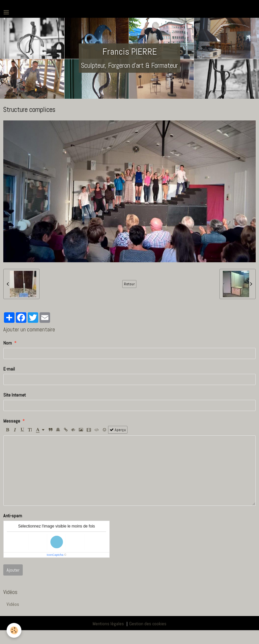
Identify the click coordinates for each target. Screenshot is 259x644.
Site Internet (14, 395)
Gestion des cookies (148, 624)
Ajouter (13, 570)
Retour (129, 284)
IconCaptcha (55, 555)
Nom (8, 343)
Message (12, 421)
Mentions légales (108, 624)
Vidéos (13, 604)
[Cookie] (14, 630)
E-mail (9, 369)
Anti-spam (13, 516)
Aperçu (118, 430)
